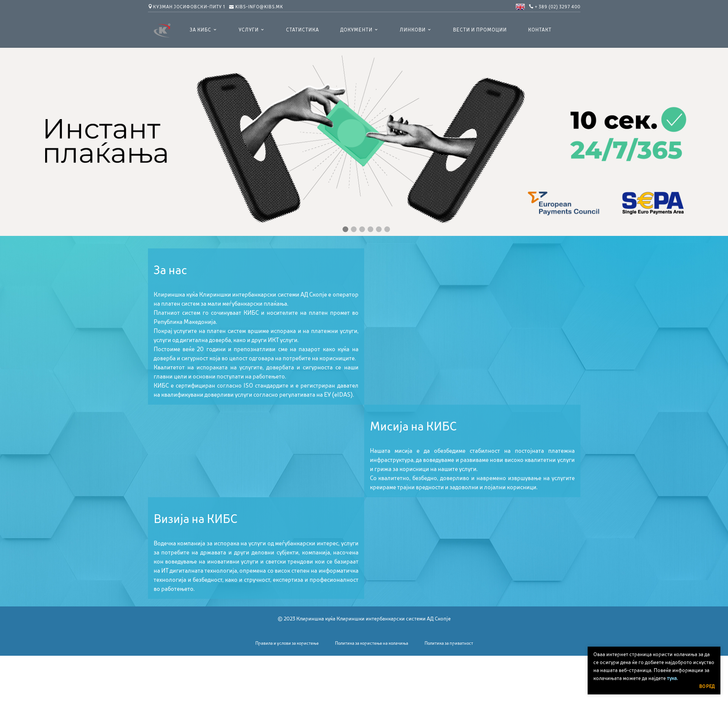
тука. (672, 678)
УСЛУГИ (249, 30)
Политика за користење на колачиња (372, 643)
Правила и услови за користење (287, 643)
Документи (356, 30)
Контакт (540, 30)
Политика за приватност (449, 643)
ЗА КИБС (200, 30)
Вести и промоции (480, 30)
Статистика (303, 30)
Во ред (707, 686)
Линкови (413, 30)
